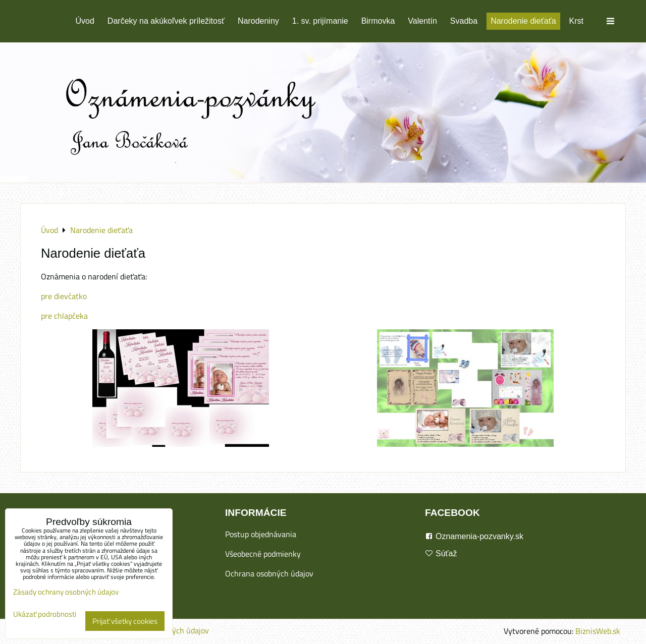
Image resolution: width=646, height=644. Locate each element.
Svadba (464, 21)
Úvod (85, 21)
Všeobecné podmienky (263, 554)
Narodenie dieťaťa (523, 21)
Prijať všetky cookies (125, 621)
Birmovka (378, 21)
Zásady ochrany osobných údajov (66, 592)
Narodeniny (258, 21)
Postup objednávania (261, 534)
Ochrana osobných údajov (269, 573)
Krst (576, 21)
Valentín (422, 21)
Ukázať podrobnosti (45, 614)
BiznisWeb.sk (598, 631)
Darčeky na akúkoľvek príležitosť (166, 21)
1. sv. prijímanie (320, 21)
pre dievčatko (64, 296)
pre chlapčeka (64, 316)
